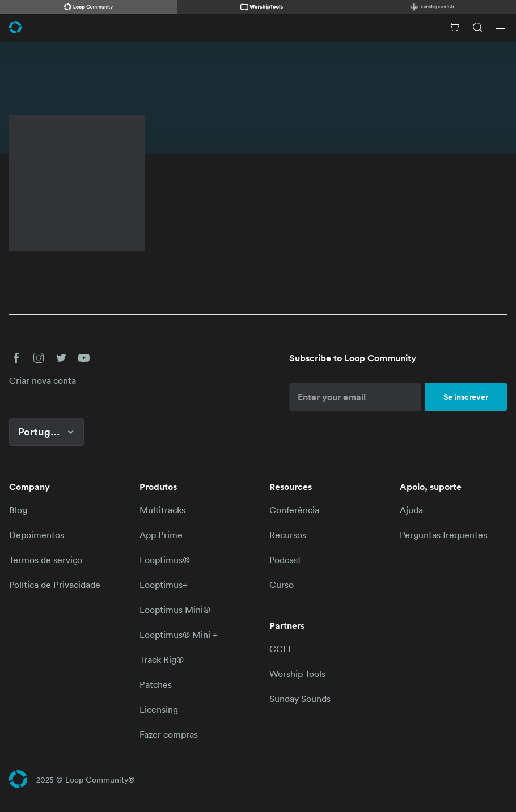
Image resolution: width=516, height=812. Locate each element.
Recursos (288, 535)
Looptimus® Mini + (179, 635)
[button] (16, 358)
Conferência (294, 510)
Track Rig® (162, 659)
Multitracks (162, 510)
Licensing (159, 709)
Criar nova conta (43, 380)
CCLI (280, 649)
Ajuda (411, 510)
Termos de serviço (46, 560)
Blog (18, 510)
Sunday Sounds (300, 699)
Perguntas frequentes (443, 535)
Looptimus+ (164, 585)
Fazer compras (169, 734)
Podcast (285, 560)
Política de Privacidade (55, 585)
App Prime (161, 535)
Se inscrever (466, 397)
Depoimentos (37, 535)
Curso (282, 585)
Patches (156, 684)
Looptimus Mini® (175, 610)
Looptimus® (165, 560)
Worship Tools (297, 674)
